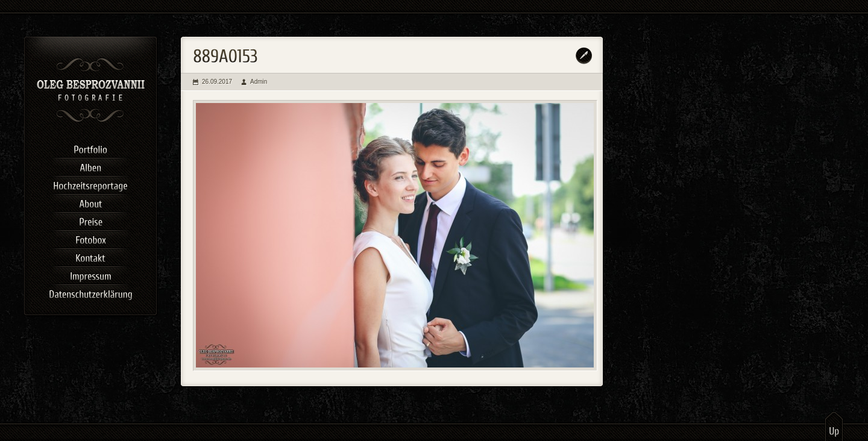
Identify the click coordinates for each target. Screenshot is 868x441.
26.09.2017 (217, 82)
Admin (259, 82)
